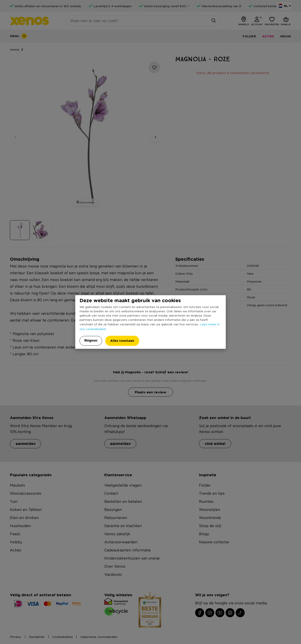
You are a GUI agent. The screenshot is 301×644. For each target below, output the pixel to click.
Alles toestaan (122, 341)
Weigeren (91, 340)
